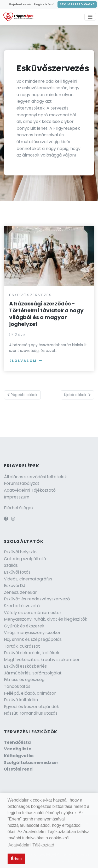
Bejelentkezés (20, 4)
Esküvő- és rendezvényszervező (37, 599)
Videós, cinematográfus (28, 579)
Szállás (11, 565)
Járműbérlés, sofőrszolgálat (33, 673)
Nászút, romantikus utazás (31, 713)
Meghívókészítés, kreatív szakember (42, 660)
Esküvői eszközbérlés (25, 666)
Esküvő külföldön (21, 700)
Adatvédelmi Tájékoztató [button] (31, 845)
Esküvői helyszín (20, 552)
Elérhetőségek (19, 508)
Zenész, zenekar (20, 592)
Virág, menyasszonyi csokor (32, 633)
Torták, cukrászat (22, 646)
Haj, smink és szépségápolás (33, 639)
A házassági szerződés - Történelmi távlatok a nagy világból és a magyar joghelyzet (46, 314)
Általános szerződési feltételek (35, 477)
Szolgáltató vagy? (77, 4)
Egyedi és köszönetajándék (31, 707)
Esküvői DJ (15, 586)
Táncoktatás (17, 686)
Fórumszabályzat (22, 483)
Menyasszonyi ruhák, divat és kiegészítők (46, 619)
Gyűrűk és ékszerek (24, 626)
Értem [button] (16, 859)
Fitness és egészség (24, 680)
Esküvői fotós (17, 572)
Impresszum (17, 497)
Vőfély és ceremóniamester (33, 613)
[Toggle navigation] (90, 17)
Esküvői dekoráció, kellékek (32, 653)
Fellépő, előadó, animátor (30, 693)
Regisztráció (44, 4)
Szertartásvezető (22, 606)
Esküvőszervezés (31, 295)
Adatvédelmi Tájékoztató (30, 490)
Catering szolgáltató (25, 559)
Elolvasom (26, 361)
